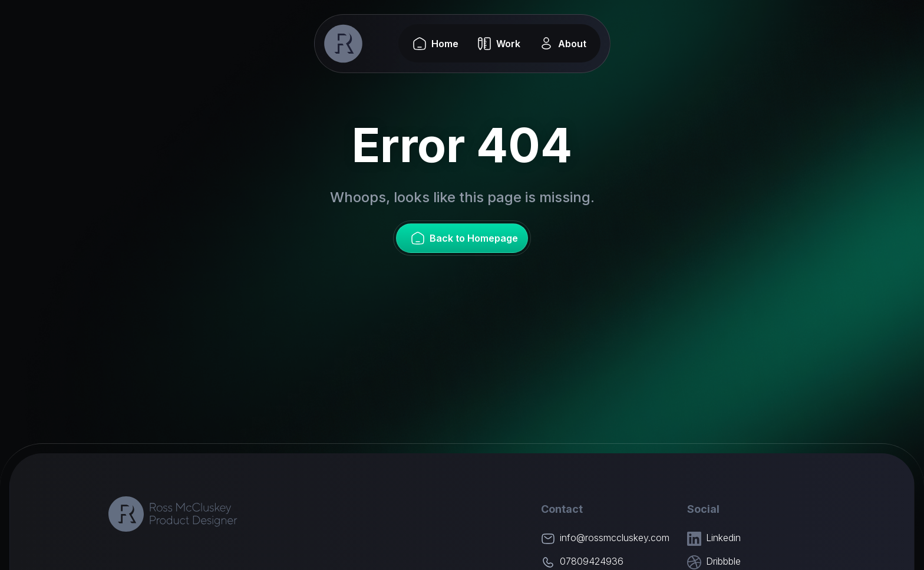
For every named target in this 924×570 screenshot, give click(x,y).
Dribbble (723, 561)
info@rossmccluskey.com (615, 538)
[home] (344, 44)
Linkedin (723, 538)
